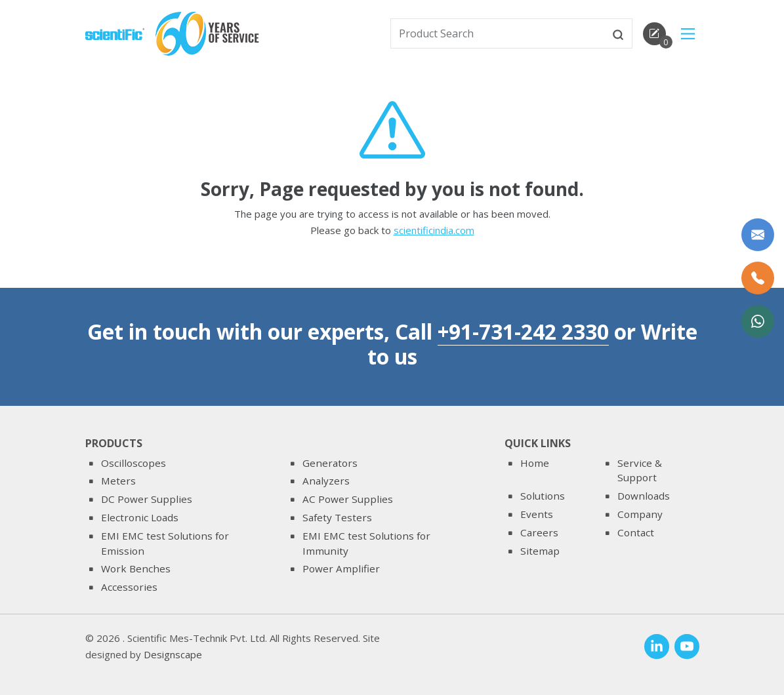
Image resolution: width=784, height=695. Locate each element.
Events (537, 514)
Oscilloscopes (134, 463)
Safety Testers (337, 517)
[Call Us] (758, 278)
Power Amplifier (341, 568)
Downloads (644, 496)
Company (640, 514)
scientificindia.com (434, 231)
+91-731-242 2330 (523, 331)
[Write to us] (758, 235)
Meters (118, 481)
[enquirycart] (654, 34)
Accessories (129, 587)
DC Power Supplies (147, 499)
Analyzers (326, 481)
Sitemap (540, 551)
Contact (636, 532)
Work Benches (136, 568)
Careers (539, 532)
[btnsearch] (618, 33)
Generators (330, 463)
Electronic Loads (140, 517)
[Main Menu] (688, 34)
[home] (115, 33)
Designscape (173, 654)
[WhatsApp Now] (758, 321)
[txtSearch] (498, 33)
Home (535, 463)
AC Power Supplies (348, 499)
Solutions (543, 496)
